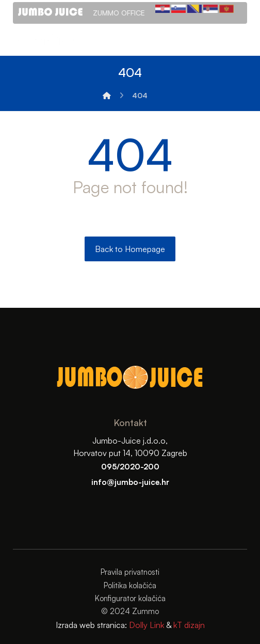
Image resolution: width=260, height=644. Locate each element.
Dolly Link (145, 625)
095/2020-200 (130, 467)
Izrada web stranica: (91, 625)
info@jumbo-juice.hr (130, 482)
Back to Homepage (130, 249)
